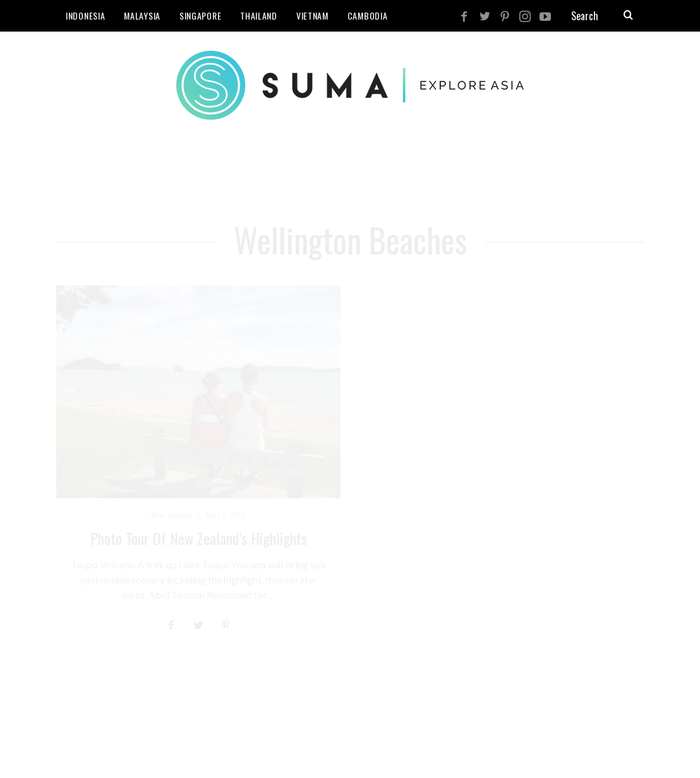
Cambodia (368, 15)
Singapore (200, 15)
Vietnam (312, 15)
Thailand (259, 15)
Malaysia (142, 15)
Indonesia (85, 15)
